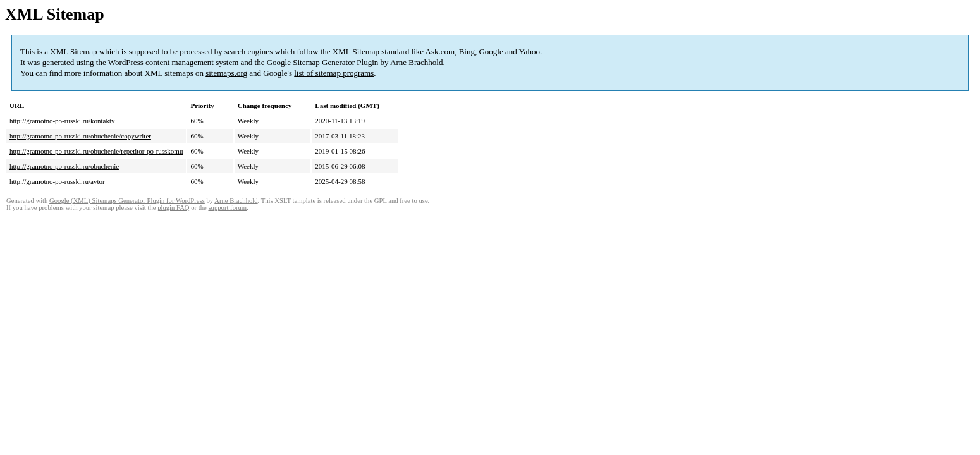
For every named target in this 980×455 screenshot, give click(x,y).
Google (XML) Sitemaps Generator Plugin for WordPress (127, 201)
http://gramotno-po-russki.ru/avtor (57, 181)
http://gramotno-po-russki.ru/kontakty (62, 121)
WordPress (126, 62)
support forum (227, 208)
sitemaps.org (226, 73)
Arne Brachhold (416, 62)
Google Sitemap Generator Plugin (323, 62)
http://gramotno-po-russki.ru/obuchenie (64, 166)
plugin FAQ (173, 208)
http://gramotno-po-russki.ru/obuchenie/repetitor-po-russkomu (96, 151)
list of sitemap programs (334, 73)
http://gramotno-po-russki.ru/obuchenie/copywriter (80, 136)
